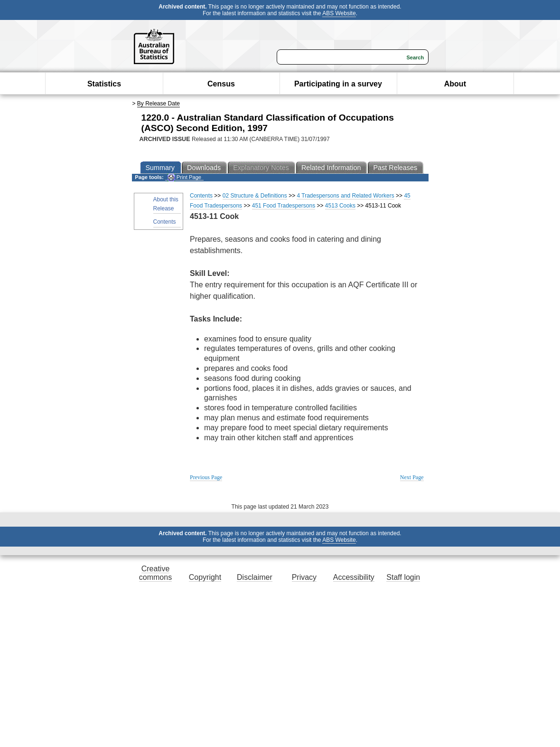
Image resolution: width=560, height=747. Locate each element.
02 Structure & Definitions (255, 196)
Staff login (403, 577)
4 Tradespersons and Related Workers (345, 196)
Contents (165, 222)
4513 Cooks (340, 206)
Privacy (304, 577)
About (455, 84)
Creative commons (155, 573)
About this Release (166, 204)
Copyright (205, 577)
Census (221, 84)
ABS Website (339, 13)
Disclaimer (255, 577)
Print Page (184, 177)
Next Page (412, 477)
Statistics (104, 84)
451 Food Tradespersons (284, 206)
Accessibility (354, 577)
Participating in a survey (338, 84)
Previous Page (206, 477)
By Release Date (159, 104)
